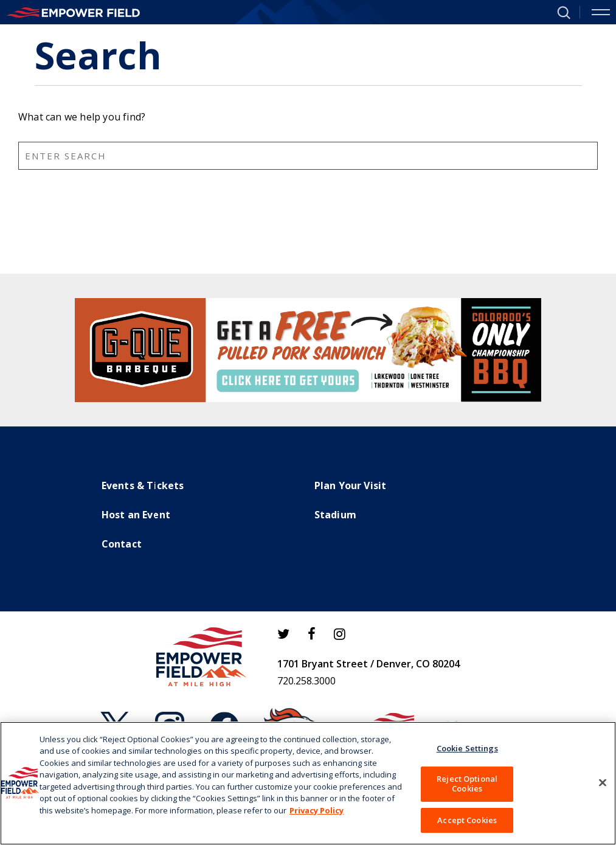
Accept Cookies (467, 826)
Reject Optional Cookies (467, 789)
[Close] (603, 788)
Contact (122, 544)
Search (607, 262)
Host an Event (136, 515)
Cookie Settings (467, 754)
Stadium (335, 515)
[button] (559, 12)
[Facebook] (312, 634)
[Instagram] (340, 634)
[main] (308, 149)
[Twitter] (283, 634)
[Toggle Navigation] (601, 12)
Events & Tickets (143, 485)
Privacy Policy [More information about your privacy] (317, 816)
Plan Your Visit (351, 485)
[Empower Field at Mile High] (73, 12)
